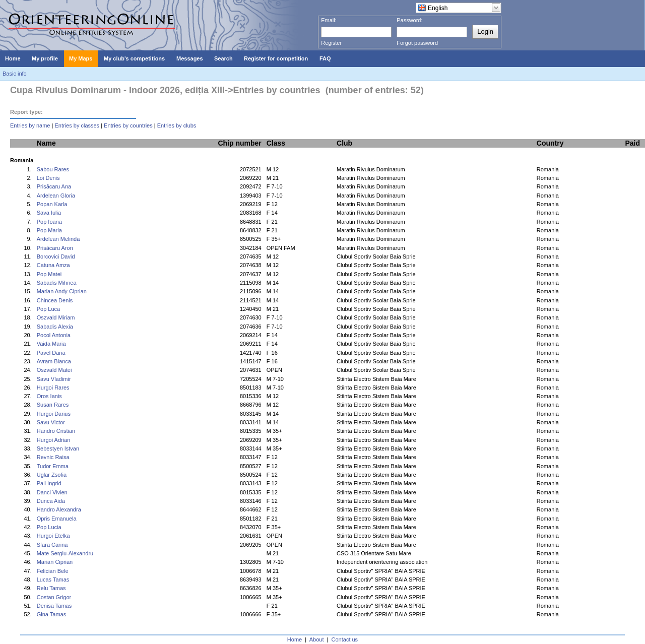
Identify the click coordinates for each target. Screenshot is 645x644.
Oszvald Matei (54, 370)
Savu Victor (51, 422)
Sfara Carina (52, 545)
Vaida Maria (51, 344)
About (317, 639)
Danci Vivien (52, 492)
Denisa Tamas (54, 606)
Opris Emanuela (57, 519)
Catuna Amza (53, 265)
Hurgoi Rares (53, 388)
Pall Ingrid (49, 483)
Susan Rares (53, 405)
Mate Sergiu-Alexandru (65, 553)
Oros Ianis (49, 396)
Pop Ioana (49, 222)
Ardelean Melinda (58, 239)
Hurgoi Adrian (54, 440)
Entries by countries (128, 125)
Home (295, 639)
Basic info (15, 74)
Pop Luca (48, 309)
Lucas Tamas (53, 579)
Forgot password (417, 43)
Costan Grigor (54, 597)
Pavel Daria (51, 353)
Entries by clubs (177, 125)
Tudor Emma (53, 466)
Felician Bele (53, 571)
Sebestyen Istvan (58, 448)
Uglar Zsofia (52, 475)
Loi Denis (48, 178)
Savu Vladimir (54, 379)
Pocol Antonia (54, 335)
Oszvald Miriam (56, 317)
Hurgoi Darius (54, 414)
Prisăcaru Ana (54, 186)
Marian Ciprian (55, 562)
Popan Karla (52, 204)
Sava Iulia (49, 213)
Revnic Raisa (53, 457)
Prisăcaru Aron (55, 248)
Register (331, 43)
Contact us (345, 639)
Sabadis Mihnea (57, 283)
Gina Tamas (52, 614)
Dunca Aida (51, 501)
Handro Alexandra (59, 509)
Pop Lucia (49, 527)
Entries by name (30, 125)
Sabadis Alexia (55, 327)
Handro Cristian (56, 431)
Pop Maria (49, 230)
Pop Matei (49, 274)
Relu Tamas (51, 588)
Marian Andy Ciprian (62, 291)
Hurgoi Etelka (53, 536)
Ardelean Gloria (56, 196)
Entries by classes (77, 125)
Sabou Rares (53, 169)
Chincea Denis (55, 300)
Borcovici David (56, 256)
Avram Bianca (54, 361)
